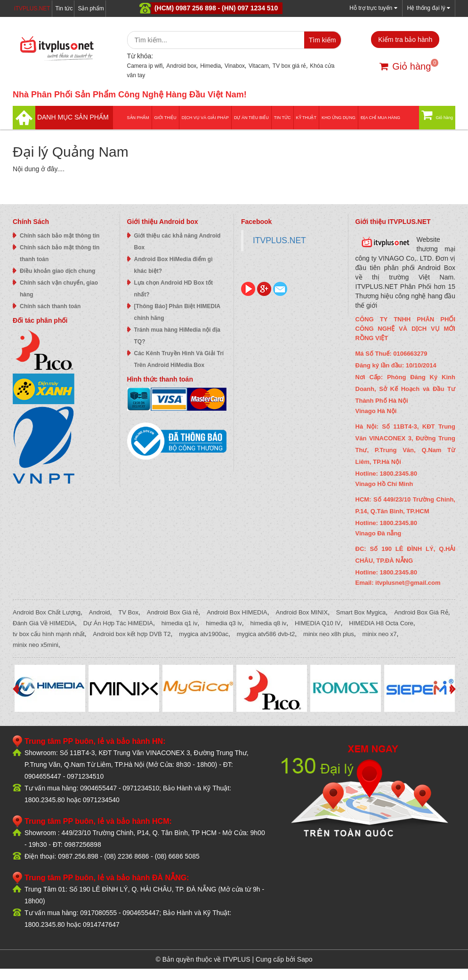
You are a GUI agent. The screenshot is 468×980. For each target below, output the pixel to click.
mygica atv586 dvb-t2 (266, 634)
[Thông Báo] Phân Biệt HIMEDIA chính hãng (178, 312)
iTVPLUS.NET (32, 8)
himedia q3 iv (224, 623)
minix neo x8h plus (329, 634)
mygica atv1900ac (204, 634)
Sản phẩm (91, 8)
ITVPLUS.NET (279, 240)
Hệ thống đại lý (429, 8)
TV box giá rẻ (290, 66)
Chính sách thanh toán (50, 306)
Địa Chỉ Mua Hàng (380, 118)
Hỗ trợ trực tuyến (373, 8)
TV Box (128, 612)
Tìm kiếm (323, 40)
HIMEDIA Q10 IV (318, 623)
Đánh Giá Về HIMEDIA (44, 623)
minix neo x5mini (36, 645)
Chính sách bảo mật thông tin (60, 236)
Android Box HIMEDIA (237, 612)
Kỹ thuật (306, 118)
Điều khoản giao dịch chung (57, 271)
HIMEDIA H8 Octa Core (381, 623)
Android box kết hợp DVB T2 (132, 634)
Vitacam (259, 66)
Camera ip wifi (145, 66)
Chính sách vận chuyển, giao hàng (59, 289)
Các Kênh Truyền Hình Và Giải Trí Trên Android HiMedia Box (179, 359)
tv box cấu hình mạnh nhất (49, 634)
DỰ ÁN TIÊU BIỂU (251, 118)
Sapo (305, 959)
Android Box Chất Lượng (47, 612)
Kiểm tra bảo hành (405, 40)
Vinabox (235, 66)
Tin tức (64, 8)
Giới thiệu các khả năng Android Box (178, 242)
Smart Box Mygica (361, 612)
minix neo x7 (380, 634)
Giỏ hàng (405, 66)
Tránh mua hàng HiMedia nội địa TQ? (177, 336)
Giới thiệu (165, 118)
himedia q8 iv (269, 623)
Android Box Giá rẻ (173, 612)
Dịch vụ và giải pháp (205, 118)
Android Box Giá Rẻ (421, 612)
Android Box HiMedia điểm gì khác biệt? (173, 265)
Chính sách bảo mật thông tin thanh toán (60, 253)
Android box (181, 66)
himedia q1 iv (180, 623)
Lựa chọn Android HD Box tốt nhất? (174, 289)
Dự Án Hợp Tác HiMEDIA (118, 623)
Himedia (210, 66)
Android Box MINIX (302, 612)
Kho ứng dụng (339, 118)
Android (100, 612)
